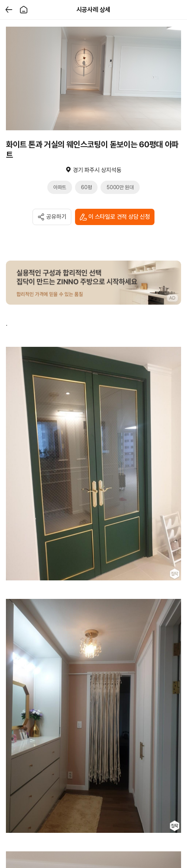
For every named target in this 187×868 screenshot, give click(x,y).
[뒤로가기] (9, 10)
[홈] (24, 10)
